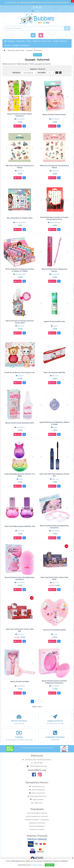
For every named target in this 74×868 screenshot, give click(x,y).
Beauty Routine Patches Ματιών (54, 115)
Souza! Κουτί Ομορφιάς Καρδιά (54, 630)
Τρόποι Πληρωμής (37, 790)
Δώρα (29, 41)
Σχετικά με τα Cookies (37, 829)
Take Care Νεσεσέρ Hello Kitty (54, 372)
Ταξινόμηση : (17, 73)
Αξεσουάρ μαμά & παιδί (42, 41)
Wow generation (20, 222)
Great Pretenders (54, 222)
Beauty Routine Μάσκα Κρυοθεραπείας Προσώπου (54, 527)
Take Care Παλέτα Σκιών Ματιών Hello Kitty (20, 630)
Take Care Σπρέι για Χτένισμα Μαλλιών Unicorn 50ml (20, 322)
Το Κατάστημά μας (37, 786)
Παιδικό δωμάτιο (60, 41)
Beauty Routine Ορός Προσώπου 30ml (20, 423)
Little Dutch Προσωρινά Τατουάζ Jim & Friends (20, 167)
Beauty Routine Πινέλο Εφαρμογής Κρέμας (54, 270)
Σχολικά (8, 45)
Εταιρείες (16, 45)
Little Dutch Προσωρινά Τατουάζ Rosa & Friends (54, 167)
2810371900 (55, 740)
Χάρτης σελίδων (37, 799)
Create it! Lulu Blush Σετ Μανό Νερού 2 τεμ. (20, 372)
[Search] (67, 28)
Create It (20, 376)
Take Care (20, 326)
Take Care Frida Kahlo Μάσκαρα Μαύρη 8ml (54, 475)
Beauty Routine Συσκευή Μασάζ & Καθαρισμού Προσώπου (54, 682)
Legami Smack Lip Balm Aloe (54, 321)
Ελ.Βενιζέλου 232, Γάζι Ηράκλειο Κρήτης (38, 760)
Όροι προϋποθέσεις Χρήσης (37, 813)
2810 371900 (38, 763)
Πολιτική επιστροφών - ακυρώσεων (37, 820)
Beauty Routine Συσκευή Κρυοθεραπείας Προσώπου (20, 578)
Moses (20, 479)
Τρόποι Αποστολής (37, 793)
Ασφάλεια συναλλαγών (37, 823)
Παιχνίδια (11, 41)
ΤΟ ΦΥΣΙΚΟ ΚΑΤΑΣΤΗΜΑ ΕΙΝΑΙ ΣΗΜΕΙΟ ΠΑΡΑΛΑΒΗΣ (37, 748)
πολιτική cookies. (37, 865)
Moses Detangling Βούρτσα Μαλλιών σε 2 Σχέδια (20, 475)
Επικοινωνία (25, 45)
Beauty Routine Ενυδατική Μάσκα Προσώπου (20, 115)
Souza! (54, 634)
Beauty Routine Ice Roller (20, 681)
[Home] (4, 50)
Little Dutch (20, 171)
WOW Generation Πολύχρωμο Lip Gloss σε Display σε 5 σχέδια (20, 270)
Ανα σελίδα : (42, 73)
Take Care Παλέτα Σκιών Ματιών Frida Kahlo (54, 578)
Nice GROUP (20, 119)
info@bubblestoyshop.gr (38, 766)
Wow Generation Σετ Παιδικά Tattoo (20, 218)
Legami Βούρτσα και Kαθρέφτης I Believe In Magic (54, 423)
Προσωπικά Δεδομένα (37, 826)
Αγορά (18, 126)
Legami (54, 326)
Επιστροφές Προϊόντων (37, 796)
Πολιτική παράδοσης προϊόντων (37, 816)
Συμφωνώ (50, 865)
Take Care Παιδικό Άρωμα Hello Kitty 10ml (20, 526)
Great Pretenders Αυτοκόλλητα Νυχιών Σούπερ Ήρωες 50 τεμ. (54, 218)
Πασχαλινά (21, 41)
